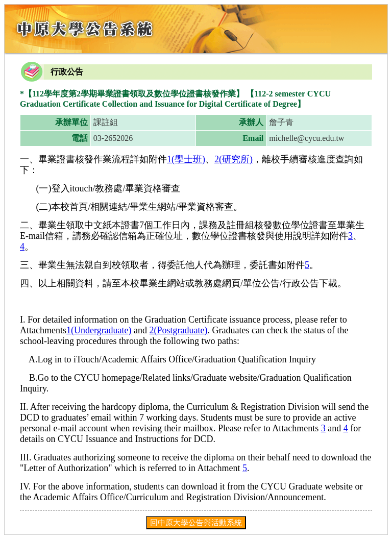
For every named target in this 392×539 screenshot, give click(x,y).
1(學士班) (186, 159)
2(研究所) (234, 159)
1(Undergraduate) (99, 330)
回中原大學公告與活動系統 (196, 522)
